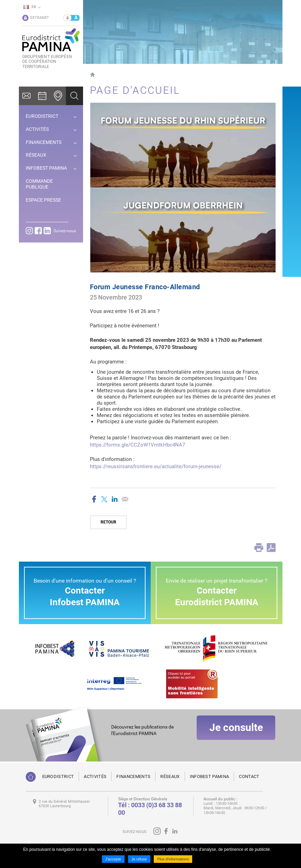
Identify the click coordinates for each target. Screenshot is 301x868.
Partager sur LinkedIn (115, 499)
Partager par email (125, 499)
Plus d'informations (173, 859)
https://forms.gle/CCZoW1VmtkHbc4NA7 (137, 445)
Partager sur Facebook (94, 499)
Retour (108, 522)
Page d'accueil (92, 75)
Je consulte (236, 736)
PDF (271, 548)
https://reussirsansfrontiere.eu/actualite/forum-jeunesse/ (156, 466)
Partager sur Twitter (104, 499)
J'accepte (113, 859)
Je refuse (139, 859)
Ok (74, 96)
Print (259, 548)
